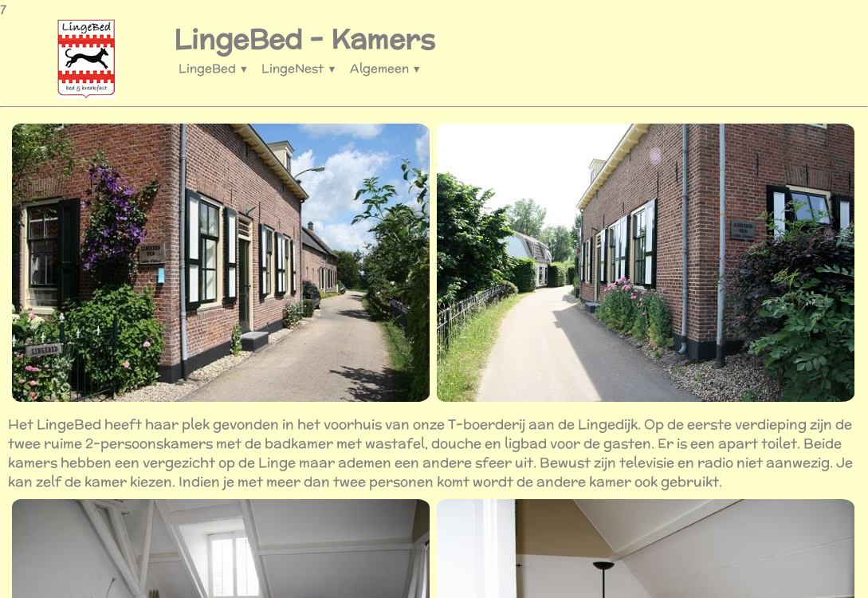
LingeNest (299, 68)
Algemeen (386, 68)
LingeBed (214, 68)
